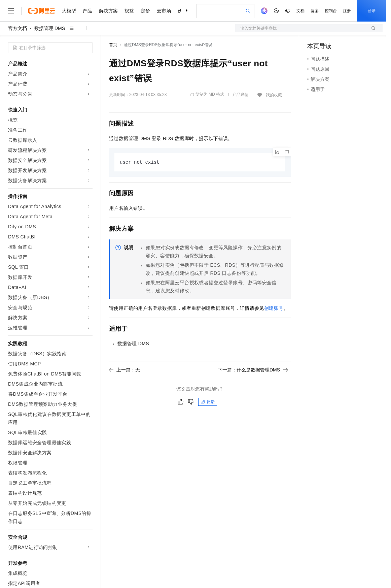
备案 (315, 11)
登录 (371, 11)
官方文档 (17, 28)
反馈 (208, 402)
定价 (145, 11)
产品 (87, 11)
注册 (347, 11)
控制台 (331, 11)
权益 (129, 11)
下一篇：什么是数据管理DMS (253, 370)
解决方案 (108, 11)
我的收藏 (274, 95)
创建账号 (274, 308)
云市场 (164, 11)
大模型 (69, 11)
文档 (300, 11)
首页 (113, 45)
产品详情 (241, 95)
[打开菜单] (11, 11)
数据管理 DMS (50, 28)
